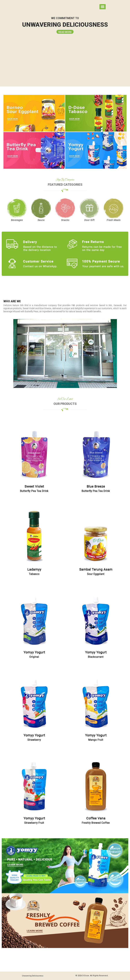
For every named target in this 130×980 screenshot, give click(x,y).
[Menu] (103, 7)
